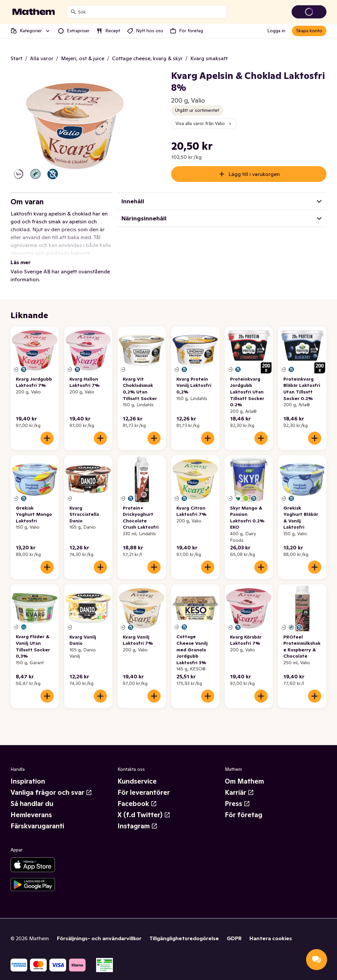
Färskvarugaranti (37, 818)
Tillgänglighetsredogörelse (184, 930)
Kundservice (137, 773)
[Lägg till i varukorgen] (47, 430)
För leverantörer (144, 785)
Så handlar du (32, 796)
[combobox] (151, 12)
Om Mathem (244, 773)
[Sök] (73, 12)
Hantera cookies (271, 930)
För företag (244, 807)
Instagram (138, 818)
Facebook (137, 796)
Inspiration (28, 773)
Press (237, 796)
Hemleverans (31, 807)
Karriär (239, 785)
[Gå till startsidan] (34, 12)
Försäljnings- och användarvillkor (99, 930)
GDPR (234, 930)
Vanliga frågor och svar (51, 785)
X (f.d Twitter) (144, 807)
